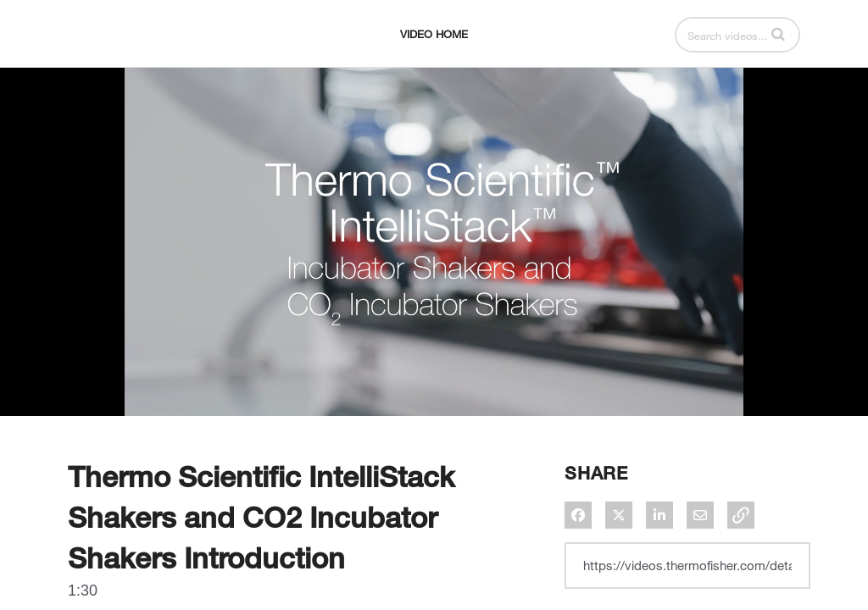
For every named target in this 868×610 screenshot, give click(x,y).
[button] (778, 34)
